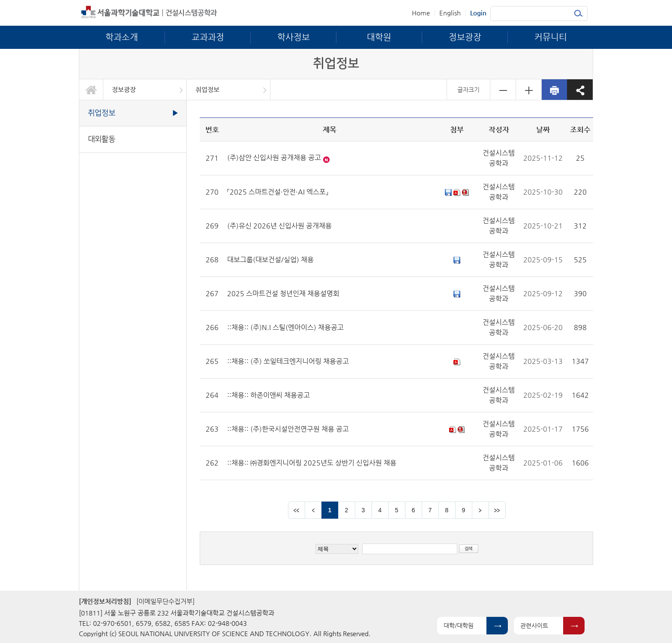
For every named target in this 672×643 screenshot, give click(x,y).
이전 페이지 (313, 510)
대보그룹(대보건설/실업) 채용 (270, 260)
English (450, 13)
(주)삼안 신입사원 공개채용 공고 (274, 158)
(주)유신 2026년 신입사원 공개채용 (279, 226)
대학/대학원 (459, 625)
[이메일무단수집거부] (165, 601)
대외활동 (102, 139)
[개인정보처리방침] (105, 601)
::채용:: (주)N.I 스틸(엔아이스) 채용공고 (285, 327)
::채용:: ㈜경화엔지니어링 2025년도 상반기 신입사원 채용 (312, 463)
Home (421, 13)
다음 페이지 (480, 510)
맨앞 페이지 (297, 510)
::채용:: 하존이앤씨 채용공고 (268, 395)
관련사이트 (534, 625)
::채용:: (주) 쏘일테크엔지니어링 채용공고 (288, 361)
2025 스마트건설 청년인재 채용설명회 (283, 293)
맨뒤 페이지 (497, 510)
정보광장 (124, 89)
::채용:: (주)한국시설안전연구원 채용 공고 (288, 429)
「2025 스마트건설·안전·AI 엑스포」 (278, 192)
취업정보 (207, 89)
